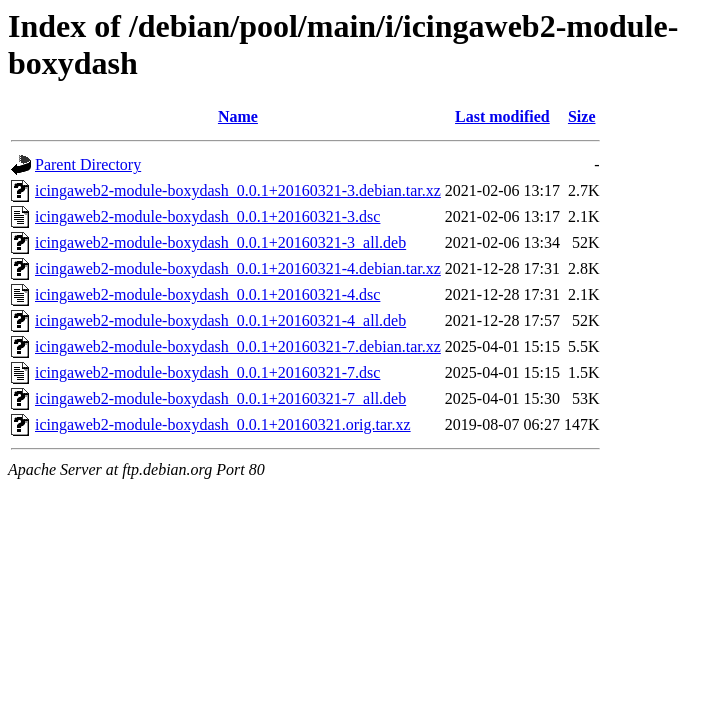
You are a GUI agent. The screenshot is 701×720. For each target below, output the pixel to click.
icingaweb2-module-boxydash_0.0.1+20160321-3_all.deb (220, 242)
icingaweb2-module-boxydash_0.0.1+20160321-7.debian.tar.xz (238, 346)
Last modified (502, 116)
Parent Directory (88, 164)
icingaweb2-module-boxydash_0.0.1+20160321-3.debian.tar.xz (238, 190)
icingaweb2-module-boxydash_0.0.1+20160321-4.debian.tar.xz (238, 268)
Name (238, 116)
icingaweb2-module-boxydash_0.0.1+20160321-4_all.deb (220, 320)
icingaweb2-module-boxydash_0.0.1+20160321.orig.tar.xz (223, 424)
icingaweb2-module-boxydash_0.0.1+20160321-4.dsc (207, 294)
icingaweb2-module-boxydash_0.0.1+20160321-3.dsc (207, 216)
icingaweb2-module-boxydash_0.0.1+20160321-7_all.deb (220, 398)
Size (582, 116)
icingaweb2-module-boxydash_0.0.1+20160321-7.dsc (207, 372)
